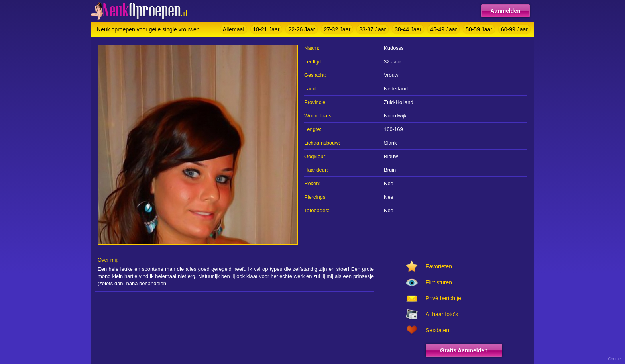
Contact (615, 359)
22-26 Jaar (302, 29)
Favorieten (439, 266)
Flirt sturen (439, 282)
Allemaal (234, 29)
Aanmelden (505, 11)
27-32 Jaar (337, 29)
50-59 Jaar (479, 29)
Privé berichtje (443, 298)
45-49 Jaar (443, 29)
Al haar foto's (442, 314)
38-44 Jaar (408, 29)
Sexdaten (437, 330)
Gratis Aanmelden (464, 350)
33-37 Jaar (372, 29)
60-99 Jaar (514, 29)
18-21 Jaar (266, 29)
